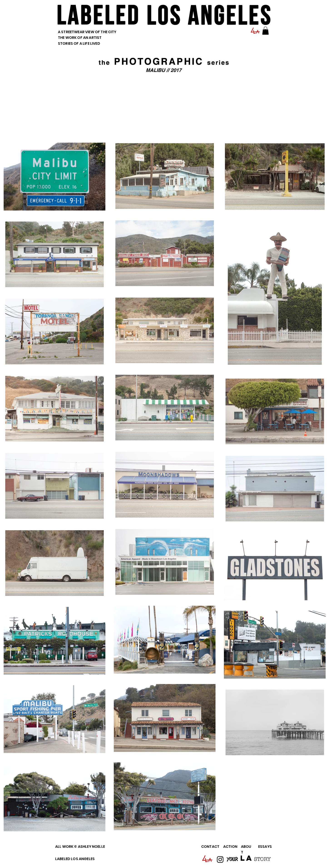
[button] (265, 31)
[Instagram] (220, 859)
